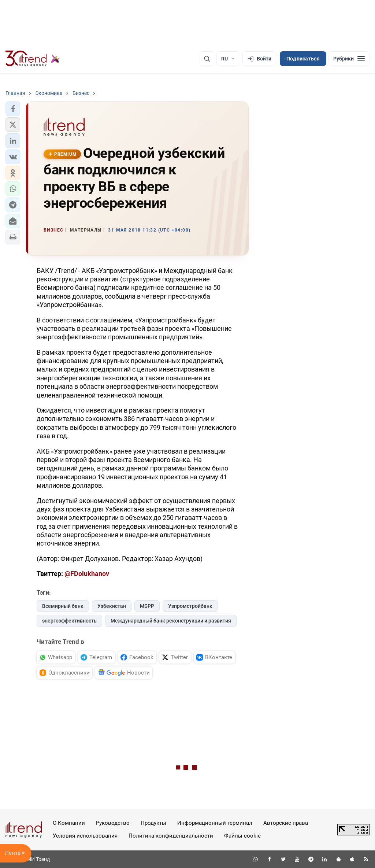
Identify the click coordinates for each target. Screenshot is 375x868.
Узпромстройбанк (190, 606)
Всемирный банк (63, 606)
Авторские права (286, 823)
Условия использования (85, 836)
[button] (13, 109)
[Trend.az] (33, 59)
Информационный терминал (215, 823)
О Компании (69, 823)
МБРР (147, 606)
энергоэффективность (69, 621)
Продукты (153, 823)
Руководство (113, 823)
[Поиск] (207, 59)
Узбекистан (112, 606)
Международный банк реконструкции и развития (171, 621)
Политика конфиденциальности (171, 836)
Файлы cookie (242, 836)
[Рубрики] (349, 59)
